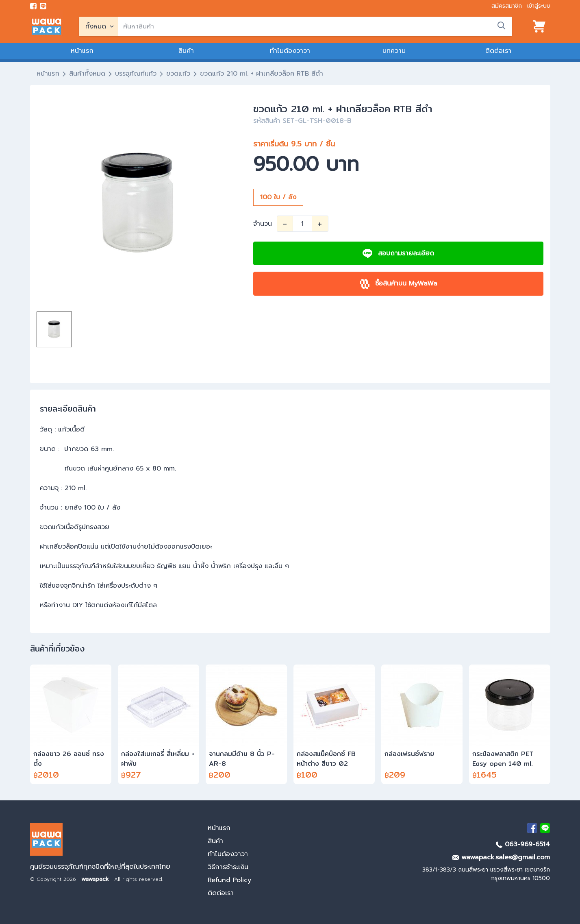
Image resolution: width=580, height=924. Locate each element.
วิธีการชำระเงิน (228, 867)
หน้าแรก (82, 51)
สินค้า (186, 51)
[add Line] (545, 828)
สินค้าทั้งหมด (87, 74)
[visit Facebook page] (33, 6)
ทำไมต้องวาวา (290, 51)
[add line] (43, 6)
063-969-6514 (523, 844)
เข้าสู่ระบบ (539, 6)
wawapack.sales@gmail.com (501, 857)
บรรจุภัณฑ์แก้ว (136, 74)
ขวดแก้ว (178, 74)
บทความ (394, 51)
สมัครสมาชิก (507, 6)
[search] (315, 26)
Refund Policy (229, 880)
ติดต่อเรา (498, 51)
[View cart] (539, 26)
